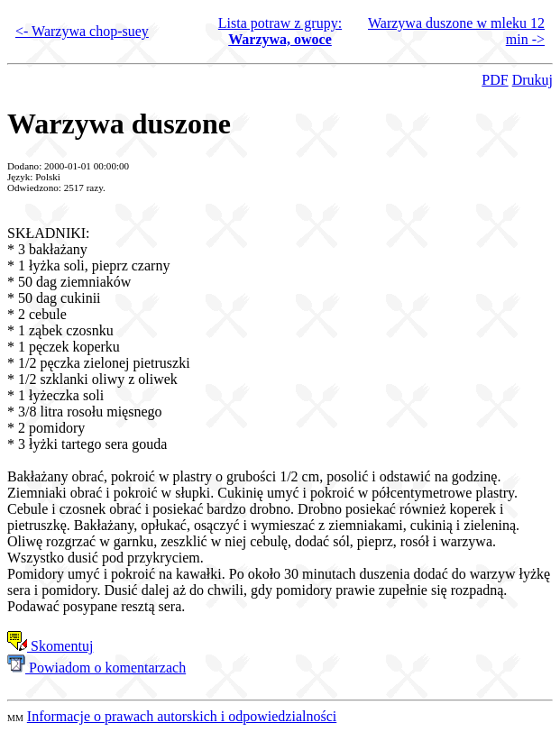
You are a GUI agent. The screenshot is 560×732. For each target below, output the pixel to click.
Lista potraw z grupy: (280, 31)
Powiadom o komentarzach (96, 668)
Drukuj (532, 80)
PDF (495, 80)
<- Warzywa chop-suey (82, 31)
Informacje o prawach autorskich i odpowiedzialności (182, 716)
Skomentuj (50, 646)
